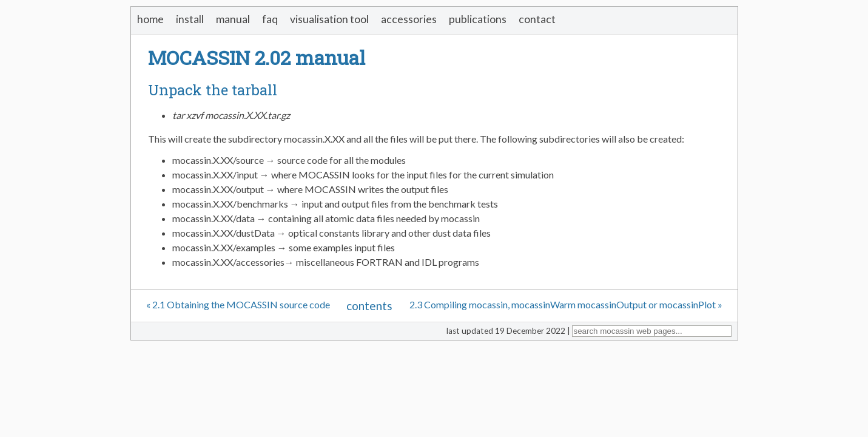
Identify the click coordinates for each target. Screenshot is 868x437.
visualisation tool (329, 19)
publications (478, 19)
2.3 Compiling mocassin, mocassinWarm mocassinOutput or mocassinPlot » (566, 304)
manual (233, 19)
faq (270, 19)
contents (369, 306)
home (150, 19)
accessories (409, 19)
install (190, 19)
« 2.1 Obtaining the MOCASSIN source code (238, 304)
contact (537, 19)
